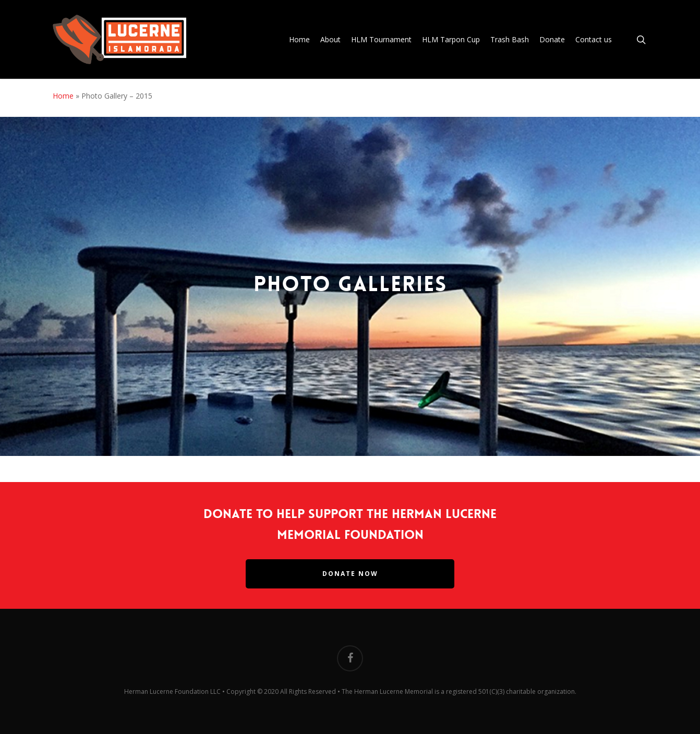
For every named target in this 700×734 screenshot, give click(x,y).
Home (63, 96)
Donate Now (350, 574)
